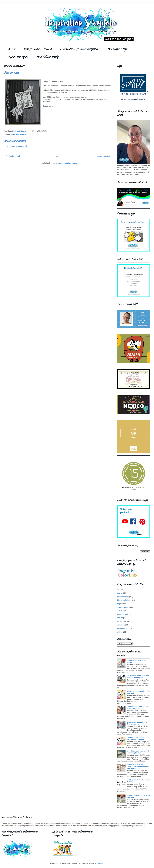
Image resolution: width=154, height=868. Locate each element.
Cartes (120, 593)
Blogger (101, 863)
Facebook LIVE (123, 597)
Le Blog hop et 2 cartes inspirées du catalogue (136, 738)
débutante (121, 625)
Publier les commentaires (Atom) (64, 163)
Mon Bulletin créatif (47, 57)
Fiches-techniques (124, 600)
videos (120, 632)
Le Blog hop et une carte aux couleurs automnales (138, 677)
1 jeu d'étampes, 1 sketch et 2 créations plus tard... (138, 752)
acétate (120, 618)
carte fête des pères (19, 134)
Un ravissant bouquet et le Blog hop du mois (137, 723)
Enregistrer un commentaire (18, 146)
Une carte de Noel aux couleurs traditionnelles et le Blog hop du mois (138, 766)
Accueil (12, 49)
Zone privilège (123, 614)
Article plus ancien (104, 156)
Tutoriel (120, 611)
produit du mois (123, 628)
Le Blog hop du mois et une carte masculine (137, 708)
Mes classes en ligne (118, 49)
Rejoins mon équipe (18, 57)
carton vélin (122, 621)
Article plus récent (13, 156)
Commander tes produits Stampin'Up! (80, 49)
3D (118, 590)
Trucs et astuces (124, 607)
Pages (120, 604)
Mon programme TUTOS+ (38, 49)
